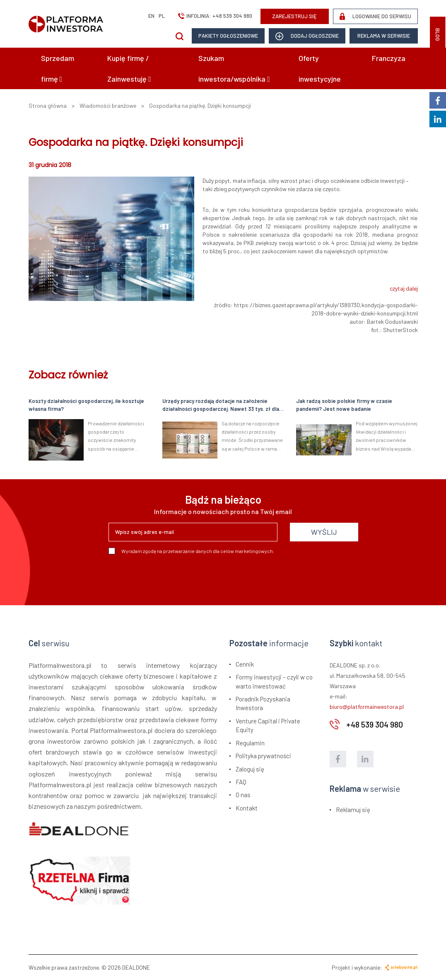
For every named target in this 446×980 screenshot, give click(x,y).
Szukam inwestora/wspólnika (234, 68)
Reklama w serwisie (384, 36)
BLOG (438, 35)
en (151, 16)
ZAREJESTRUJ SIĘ (294, 16)
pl (162, 16)
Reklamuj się (353, 810)
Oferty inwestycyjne (320, 68)
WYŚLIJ (324, 532)
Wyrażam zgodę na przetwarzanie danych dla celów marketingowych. (191, 551)
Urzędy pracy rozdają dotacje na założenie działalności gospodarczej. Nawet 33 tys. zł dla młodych (221, 405)
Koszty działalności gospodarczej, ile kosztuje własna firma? (86, 405)
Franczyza (389, 58)
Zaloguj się (250, 769)
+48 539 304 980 (232, 16)
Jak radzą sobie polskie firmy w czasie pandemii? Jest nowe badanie (344, 405)
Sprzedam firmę (58, 68)
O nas (243, 795)
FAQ (241, 782)
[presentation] (171, 577)
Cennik (245, 664)
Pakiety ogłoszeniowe (228, 36)
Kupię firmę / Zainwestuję (129, 68)
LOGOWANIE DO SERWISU (375, 16)
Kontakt (247, 808)
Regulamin (250, 743)
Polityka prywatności (263, 756)
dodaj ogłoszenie (307, 36)
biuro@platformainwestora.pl (367, 707)
